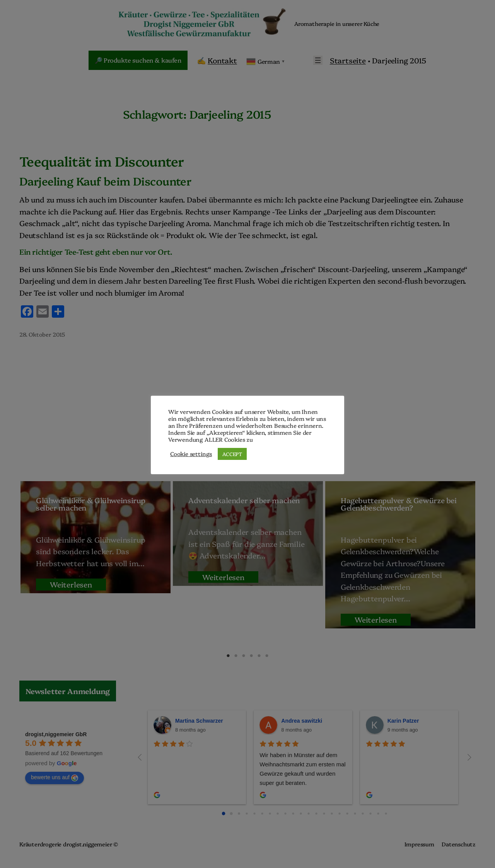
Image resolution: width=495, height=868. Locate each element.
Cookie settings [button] (191, 454)
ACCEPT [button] (232, 454)
